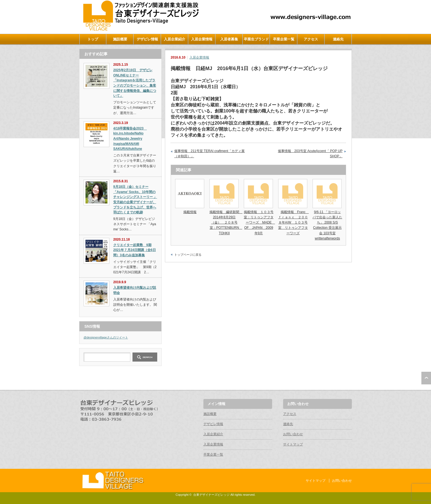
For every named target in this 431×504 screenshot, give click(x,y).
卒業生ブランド (256, 39)
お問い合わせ (293, 434)
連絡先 (338, 39)
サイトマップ (293, 444)
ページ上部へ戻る (426, 378)
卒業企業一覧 (284, 39)
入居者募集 (229, 39)
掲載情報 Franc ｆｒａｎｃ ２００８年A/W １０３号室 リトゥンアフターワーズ (293, 223)
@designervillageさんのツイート (106, 337)
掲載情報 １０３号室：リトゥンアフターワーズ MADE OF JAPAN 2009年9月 (259, 223)
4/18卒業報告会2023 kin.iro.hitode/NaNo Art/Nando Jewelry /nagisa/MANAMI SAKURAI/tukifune (130, 139)
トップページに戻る (188, 255)
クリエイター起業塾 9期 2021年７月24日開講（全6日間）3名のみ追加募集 (135, 250)
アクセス (311, 39)
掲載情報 (190, 212)
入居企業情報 (202, 39)
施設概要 (120, 39)
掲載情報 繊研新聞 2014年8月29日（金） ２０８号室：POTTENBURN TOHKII (226, 223)
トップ (93, 39)
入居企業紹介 (175, 39)
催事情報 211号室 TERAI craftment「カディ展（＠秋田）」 (209, 154)
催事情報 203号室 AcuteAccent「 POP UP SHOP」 (310, 154)
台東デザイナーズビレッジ (211, 495)
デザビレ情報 (147, 39)
